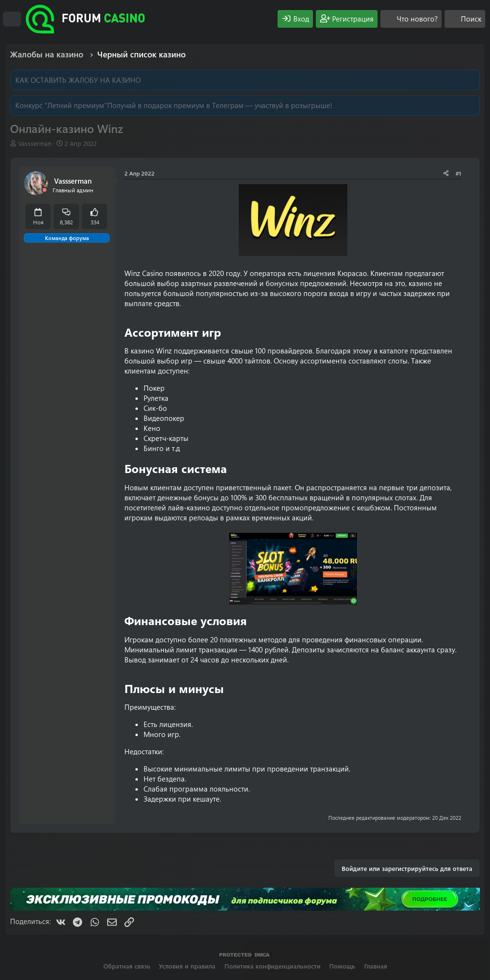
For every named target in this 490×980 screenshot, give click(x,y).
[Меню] (12, 19)
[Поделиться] (446, 173)
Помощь (342, 966)
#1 (458, 173)
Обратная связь (127, 966)
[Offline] (45, 190)
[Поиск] (465, 19)
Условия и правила (187, 966)
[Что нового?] (411, 19)
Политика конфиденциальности (273, 966)
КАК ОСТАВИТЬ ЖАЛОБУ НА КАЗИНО (78, 80)
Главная (376, 966)
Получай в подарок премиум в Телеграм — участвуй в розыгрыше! (220, 105)
